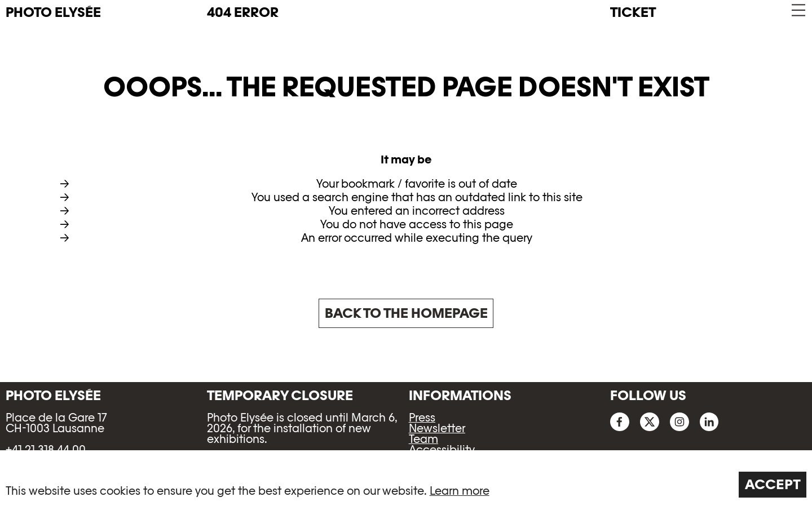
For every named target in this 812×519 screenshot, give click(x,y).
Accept (773, 484)
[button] (798, 10)
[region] (406, 485)
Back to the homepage (406, 313)
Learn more (460, 491)
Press (422, 418)
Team (423, 439)
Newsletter (437, 428)
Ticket (633, 12)
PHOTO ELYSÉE (53, 12)
